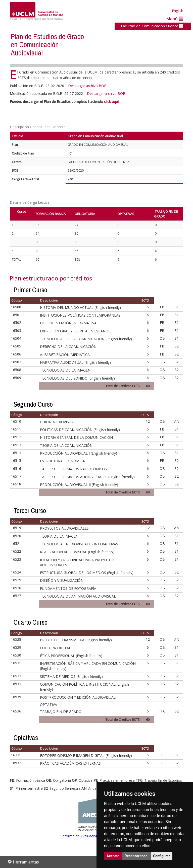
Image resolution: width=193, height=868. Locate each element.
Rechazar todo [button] (136, 856)
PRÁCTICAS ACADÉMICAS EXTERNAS (70, 763)
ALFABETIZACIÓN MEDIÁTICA (65, 355)
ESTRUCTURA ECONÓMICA (62, 461)
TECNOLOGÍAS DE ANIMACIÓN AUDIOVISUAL (78, 596)
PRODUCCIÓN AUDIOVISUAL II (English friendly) (79, 485)
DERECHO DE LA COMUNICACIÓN (68, 347)
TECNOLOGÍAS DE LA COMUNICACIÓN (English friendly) (86, 339)
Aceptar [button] (113, 856)
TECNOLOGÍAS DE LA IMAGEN (65, 370)
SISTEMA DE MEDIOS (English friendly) (71, 676)
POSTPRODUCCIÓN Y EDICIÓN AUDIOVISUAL (78, 697)
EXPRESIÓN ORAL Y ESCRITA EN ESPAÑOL (75, 331)
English (178, 11)
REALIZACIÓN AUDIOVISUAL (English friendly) (77, 552)
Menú (175, 19)
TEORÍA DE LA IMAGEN (59, 536)
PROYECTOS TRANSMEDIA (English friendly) (76, 640)
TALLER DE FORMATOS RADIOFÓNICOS (73, 469)
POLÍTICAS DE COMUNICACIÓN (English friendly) (80, 430)
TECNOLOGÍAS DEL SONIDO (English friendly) (77, 378)
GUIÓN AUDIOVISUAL (58, 422)
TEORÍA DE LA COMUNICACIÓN (66, 445)
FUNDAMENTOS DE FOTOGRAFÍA (68, 588)
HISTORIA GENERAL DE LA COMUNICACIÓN (76, 437)
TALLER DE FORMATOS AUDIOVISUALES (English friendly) (87, 477)
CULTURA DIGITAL (55, 648)
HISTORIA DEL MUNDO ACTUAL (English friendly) (80, 307)
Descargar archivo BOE (87, 86)
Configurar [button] (161, 856)
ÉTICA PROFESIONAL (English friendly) (71, 656)
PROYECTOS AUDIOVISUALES (64, 528)
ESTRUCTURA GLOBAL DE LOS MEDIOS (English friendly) (87, 573)
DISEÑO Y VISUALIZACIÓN (62, 580)
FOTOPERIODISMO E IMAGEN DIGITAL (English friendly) (86, 755)
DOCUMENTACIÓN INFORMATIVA (68, 323)
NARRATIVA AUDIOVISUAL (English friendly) (75, 362)
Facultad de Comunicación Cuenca (152, 26)
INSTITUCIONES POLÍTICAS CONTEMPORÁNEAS (80, 315)
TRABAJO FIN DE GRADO (61, 712)
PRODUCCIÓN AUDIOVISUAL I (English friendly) (79, 453)
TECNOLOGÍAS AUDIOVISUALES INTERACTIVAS (79, 544)
